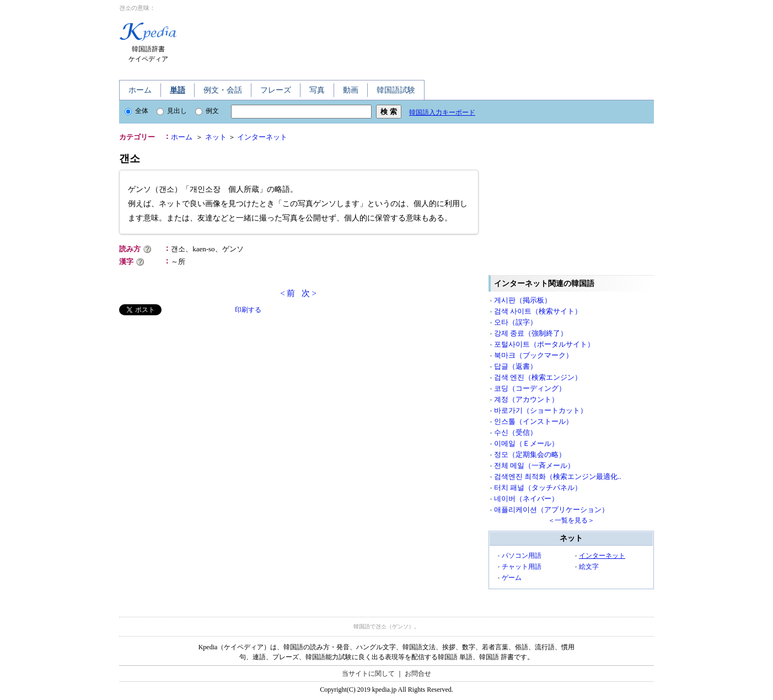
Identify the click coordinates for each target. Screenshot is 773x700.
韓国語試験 (396, 90)
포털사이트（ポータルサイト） (544, 344)
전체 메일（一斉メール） (534, 465)
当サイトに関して (368, 674)
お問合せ (418, 674)
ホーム (140, 90)
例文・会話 (223, 90)
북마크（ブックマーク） (533, 355)
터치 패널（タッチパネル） (538, 488)
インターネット (262, 137)
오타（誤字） (516, 322)
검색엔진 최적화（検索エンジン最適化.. (558, 476)
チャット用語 (522, 567)
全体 (136, 111)
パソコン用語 (522, 556)
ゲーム (512, 578)
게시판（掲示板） (523, 300)
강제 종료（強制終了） (531, 333)
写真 (317, 90)
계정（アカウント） (526, 399)
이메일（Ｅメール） (526, 443)
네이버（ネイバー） (526, 499)
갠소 (130, 158)
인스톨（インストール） (533, 421)
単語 (178, 90)
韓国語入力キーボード (442, 112)
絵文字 (589, 567)
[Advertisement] (398, 43)
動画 (351, 90)
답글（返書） (516, 366)
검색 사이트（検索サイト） (538, 311)
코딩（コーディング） (530, 388)
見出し (172, 111)
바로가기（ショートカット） (541, 410)
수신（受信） (516, 432)
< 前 (288, 293)
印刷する (248, 310)
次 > (309, 293)
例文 (207, 111)
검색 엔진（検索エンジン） (538, 377)
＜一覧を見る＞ (571, 520)
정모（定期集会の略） (530, 454)
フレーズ (276, 90)
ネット (216, 137)
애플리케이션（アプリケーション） (551, 510)
